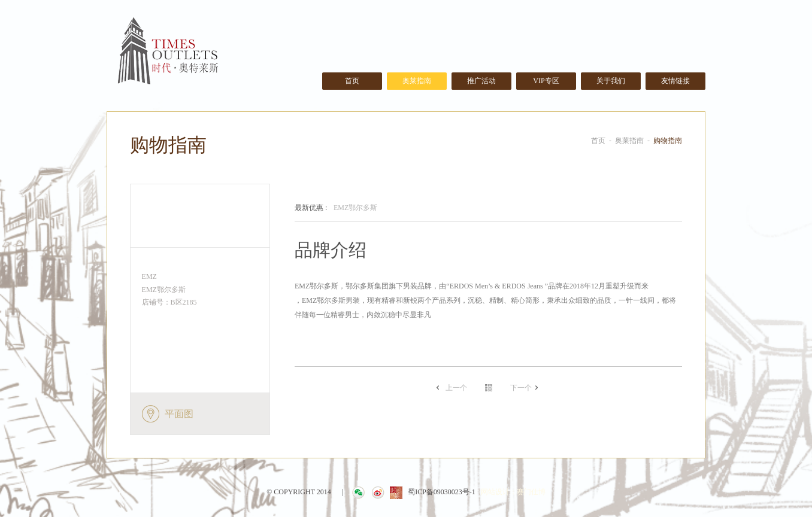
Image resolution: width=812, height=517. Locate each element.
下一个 (521, 388)
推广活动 (481, 81)
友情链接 (675, 81)
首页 (352, 81)
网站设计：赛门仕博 (513, 492)
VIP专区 (546, 81)
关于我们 (611, 81)
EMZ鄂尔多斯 (336, 208)
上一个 (456, 388)
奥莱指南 (417, 81)
